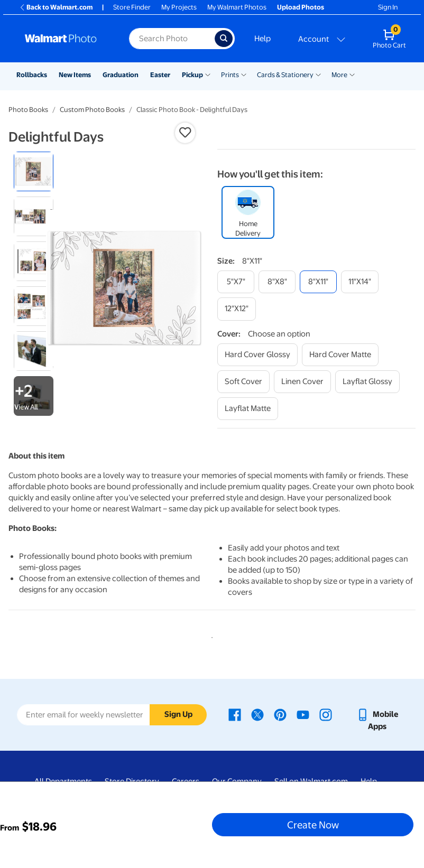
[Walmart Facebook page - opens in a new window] (235, 714)
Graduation (121, 75)
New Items (75, 75)
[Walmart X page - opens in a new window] (257, 714)
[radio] (34, 171)
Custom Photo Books (92, 110)
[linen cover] (302, 382)
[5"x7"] (236, 282)
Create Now (313, 825)
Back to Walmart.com (56, 7)
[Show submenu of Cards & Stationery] (318, 74)
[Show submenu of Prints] (244, 74)
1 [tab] (210, 636)
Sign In (388, 7)
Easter (160, 75)
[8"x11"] (318, 282)
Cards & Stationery (285, 75)
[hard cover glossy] (257, 355)
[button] (185, 133)
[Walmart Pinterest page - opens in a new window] (280, 714)
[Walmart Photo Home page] (66, 39)
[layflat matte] (248, 409)
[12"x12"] (237, 309)
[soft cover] (243, 382)
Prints (230, 75)
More (339, 75)
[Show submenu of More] (352, 74)
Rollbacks (32, 75)
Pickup (192, 75)
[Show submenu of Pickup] (208, 74)
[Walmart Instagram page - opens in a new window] (326, 714)
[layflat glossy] (367, 382)
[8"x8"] (277, 282)
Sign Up (178, 714)
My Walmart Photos (237, 7)
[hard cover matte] (340, 355)
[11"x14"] (360, 282)
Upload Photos (301, 7)
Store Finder (132, 7)
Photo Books (28, 110)
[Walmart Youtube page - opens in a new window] (303, 714)
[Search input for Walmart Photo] (172, 39)
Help (262, 39)
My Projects (179, 7)
